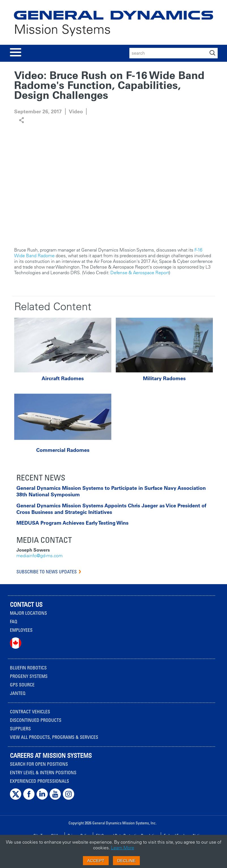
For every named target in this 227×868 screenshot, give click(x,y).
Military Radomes (164, 378)
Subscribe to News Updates (47, 572)
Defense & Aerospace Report (140, 273)
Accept (96, 860)
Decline (126, 860)
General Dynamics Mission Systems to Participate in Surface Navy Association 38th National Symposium (111, 491)
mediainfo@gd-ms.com (39, 556)
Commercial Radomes (63, 450)
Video (76, 111)
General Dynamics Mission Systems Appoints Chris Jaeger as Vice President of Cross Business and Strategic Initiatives (111, 509)
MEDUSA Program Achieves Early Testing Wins (72, 523)
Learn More (123, 848)
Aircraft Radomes (63, 378)
